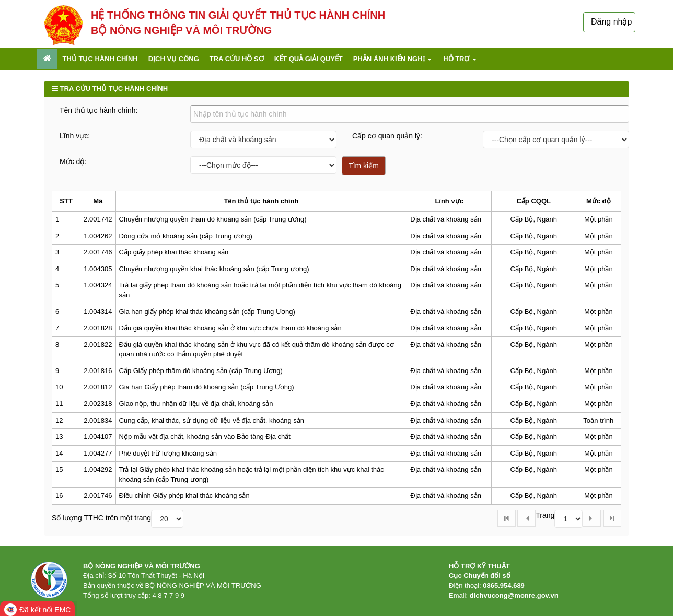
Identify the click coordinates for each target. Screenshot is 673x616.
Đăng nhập (611, 22)
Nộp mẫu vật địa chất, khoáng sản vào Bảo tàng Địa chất (205, 437)
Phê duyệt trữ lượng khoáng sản (168, 453)
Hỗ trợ (460, 59)
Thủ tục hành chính (100, 59)
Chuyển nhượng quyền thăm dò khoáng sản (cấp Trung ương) (213, 219)
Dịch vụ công (174, 59)
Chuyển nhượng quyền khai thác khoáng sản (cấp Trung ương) (214, 269)
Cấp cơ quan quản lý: (387, 136)
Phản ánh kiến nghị (392, 59)
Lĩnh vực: (75, 136)
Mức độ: (73, 161)
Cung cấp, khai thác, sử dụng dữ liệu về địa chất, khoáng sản (212, 420)
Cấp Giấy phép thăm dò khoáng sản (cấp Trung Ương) (201, 371)
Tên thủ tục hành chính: (99, 110)
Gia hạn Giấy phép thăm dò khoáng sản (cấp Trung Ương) (207, 387)
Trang (545, 515)
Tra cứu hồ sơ (237, 59)
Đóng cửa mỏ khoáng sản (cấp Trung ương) (186, 236)
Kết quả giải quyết (309, 59)
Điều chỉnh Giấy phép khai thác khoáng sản (184, 496)
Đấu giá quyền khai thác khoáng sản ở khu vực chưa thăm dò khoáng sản (230, 328)
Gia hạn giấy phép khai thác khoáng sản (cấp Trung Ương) (207, 312)
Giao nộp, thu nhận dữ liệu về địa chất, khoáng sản (196, 404)
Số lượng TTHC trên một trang (101, 518)
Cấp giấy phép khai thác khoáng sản (174, 252)
